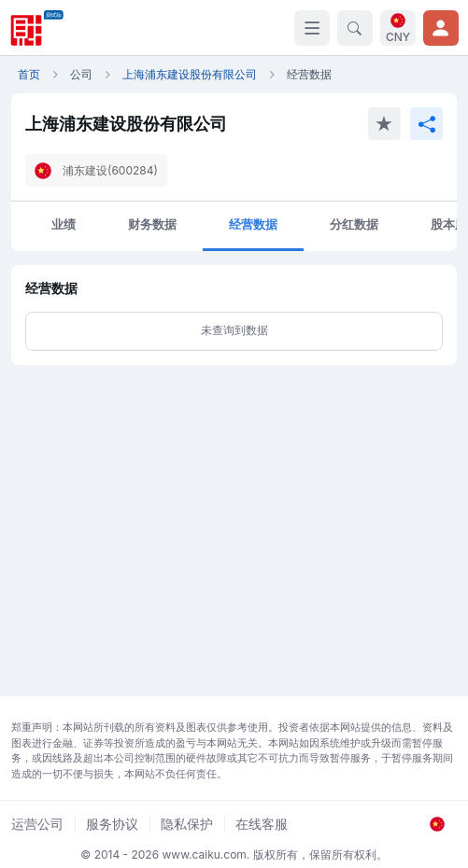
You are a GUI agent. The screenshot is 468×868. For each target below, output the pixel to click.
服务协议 (112, 824)
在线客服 (262, 824)
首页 (29, 74)
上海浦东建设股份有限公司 (190, 74)
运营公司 (37, 824)
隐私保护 (187, 824)
